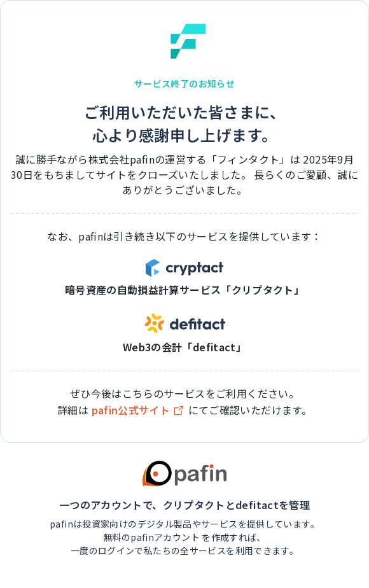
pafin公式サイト (139, 410)
